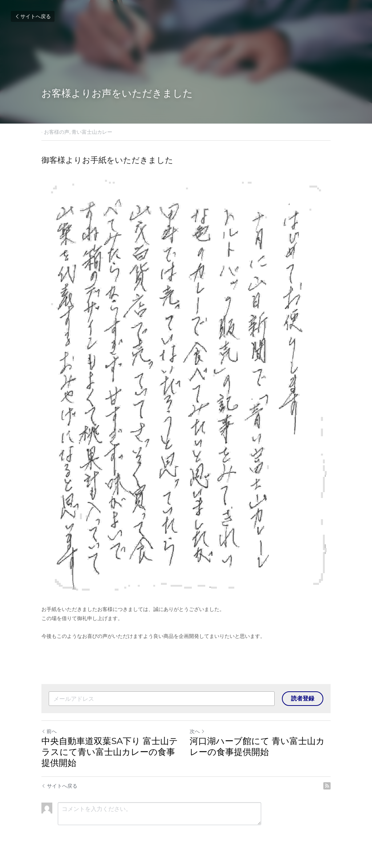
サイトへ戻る (33, 16)
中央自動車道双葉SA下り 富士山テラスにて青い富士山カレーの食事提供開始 (110, 752)
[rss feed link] (327, 786)
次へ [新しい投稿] (197, 731)
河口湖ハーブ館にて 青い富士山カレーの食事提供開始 (257, 746)
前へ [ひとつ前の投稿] (49, 731)
